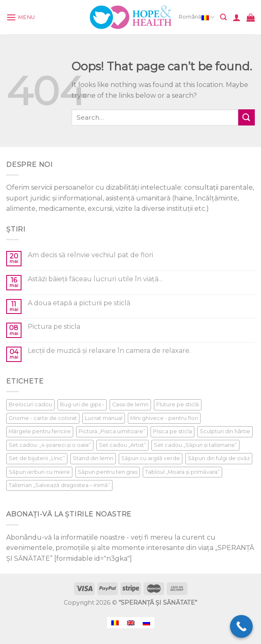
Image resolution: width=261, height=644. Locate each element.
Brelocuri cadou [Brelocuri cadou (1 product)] (30, 404)
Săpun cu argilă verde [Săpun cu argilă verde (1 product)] (151, 458)
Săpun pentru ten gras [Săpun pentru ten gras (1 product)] (108, 472)
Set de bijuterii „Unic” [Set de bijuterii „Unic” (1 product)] (37, 458)
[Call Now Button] (241, 626)
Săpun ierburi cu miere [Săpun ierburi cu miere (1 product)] (39, 472)
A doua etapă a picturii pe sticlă (79, 303)
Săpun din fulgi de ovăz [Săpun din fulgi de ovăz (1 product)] (219, 458)
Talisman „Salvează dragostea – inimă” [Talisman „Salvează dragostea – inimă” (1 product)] (59, 485)
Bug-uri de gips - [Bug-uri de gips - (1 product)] (82, 404)
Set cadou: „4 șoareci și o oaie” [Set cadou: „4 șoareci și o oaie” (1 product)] (50, 445)
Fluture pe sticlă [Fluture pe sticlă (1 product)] (178, 404)
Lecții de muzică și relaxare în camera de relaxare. (109, 351)
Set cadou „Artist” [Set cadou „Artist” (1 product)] (122, 445)
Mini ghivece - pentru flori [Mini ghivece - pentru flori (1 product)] (164, 418)
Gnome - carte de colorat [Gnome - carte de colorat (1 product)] (43, 418)
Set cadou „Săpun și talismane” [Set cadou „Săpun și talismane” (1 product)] (195, 445)
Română (196, 17)
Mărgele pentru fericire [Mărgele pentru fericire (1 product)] (40, 431)
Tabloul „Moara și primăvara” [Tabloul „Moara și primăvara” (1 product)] (182, 472)
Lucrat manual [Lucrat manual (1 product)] (104, 418)
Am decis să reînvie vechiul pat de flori (90, 255)
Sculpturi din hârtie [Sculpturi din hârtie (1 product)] (225, 431)
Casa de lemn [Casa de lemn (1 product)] (130, 404)
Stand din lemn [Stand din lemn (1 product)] (93, 458)
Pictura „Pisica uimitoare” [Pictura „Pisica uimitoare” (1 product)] (112, 431)
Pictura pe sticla (54, 327)
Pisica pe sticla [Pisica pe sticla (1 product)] (172, 431)
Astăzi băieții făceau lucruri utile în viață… (95, 279)
